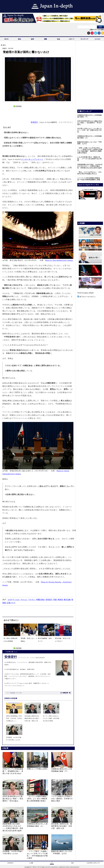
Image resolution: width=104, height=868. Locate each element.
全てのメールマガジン (87, 297)
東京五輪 (67, 600)
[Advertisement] (38, 113)
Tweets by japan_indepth (85, 293)
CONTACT (10, 863)
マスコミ (24, 600)
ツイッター (19, 693)
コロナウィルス (14, 600)
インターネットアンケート (32, 159)
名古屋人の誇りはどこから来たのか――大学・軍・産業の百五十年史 (89, 130)
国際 (45, 39)
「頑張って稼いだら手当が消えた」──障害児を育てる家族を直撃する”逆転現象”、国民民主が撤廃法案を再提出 (90, 150)
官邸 (55, 600)
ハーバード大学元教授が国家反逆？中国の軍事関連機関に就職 (89, 179)
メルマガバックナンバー (93, 863)
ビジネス (97, 39)
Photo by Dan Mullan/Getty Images (59, 260)
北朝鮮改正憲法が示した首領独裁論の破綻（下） (89, 116)
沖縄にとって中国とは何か (37, 769)
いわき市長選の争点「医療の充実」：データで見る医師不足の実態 (89, 159)
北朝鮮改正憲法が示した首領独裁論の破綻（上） (89, 137)
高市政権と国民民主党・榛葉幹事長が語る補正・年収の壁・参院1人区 (62, 826)
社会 (58, 39)
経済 (32, 39)
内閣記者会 (40, 600)
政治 (19, 39)
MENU (7, 39)
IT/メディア (85, 39)
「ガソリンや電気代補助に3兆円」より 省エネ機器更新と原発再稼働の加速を (37, 799)
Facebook (13, 693)
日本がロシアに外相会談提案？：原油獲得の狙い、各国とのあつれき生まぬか (13, 771)
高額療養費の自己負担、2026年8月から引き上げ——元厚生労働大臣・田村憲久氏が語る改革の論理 (90, 166)
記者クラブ (11, 603)
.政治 (4, 45)
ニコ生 (31, 863)
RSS (73, 863)
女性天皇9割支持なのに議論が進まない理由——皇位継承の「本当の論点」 (13, 799)
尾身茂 (60, 600)
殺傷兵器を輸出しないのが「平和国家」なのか (89, 143)
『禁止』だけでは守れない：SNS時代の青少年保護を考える (89, 173)
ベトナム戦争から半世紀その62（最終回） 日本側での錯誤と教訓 (62, 799)
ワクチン (32, 600)
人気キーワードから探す (97, 30)
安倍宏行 (34, 122)
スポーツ (71, 39)
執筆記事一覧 (66, 693)
